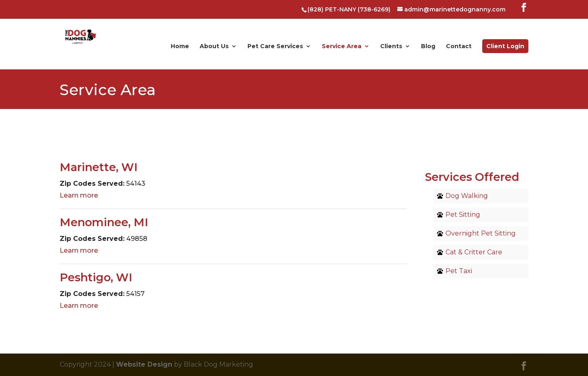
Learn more (79, 195)
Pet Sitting (463, 215)
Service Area (342, 47)
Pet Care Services (275, 47)
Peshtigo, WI (96, 277)
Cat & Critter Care (474, 252)
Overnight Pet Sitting (481, 233)
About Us (214, 47)
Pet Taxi (459, 271)
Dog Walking (467, 196)
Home (180, 47)
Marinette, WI (99, 167)
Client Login (505, 46)
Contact (459, 47)
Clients (391, 47)
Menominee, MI (104, 222)
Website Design (144, 364)
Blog (428, 47)
